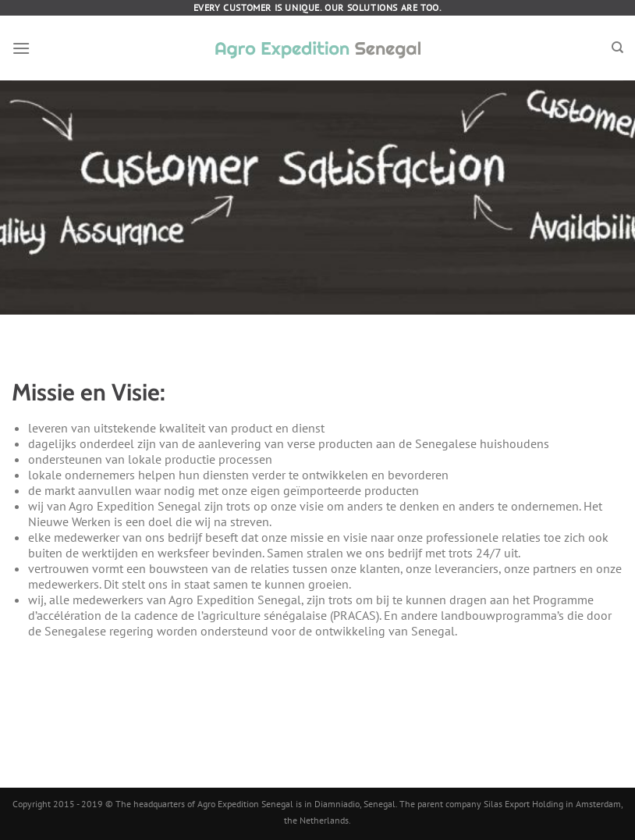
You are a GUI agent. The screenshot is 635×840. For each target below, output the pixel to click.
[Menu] (21, 48)
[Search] (617, 48)
